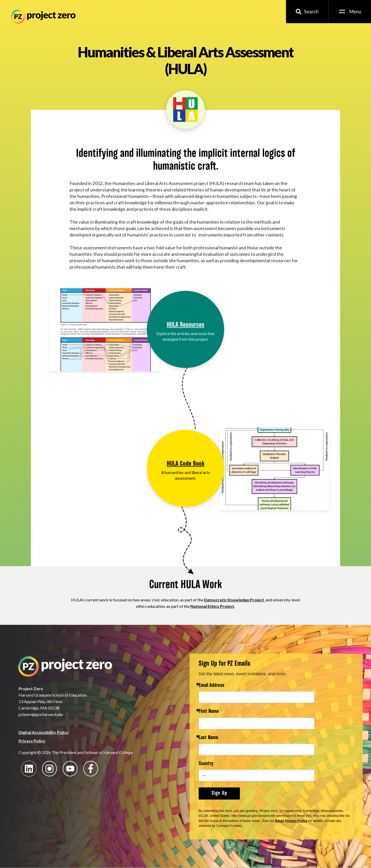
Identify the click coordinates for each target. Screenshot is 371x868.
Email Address (212, 686)
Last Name (208, 738)
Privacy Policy (32, 741)
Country (206, 764)
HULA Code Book (185, 464)
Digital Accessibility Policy (44, 732)
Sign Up (219, 793)
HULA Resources (185, 325)
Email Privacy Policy (291, 821)
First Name (209, 712)
